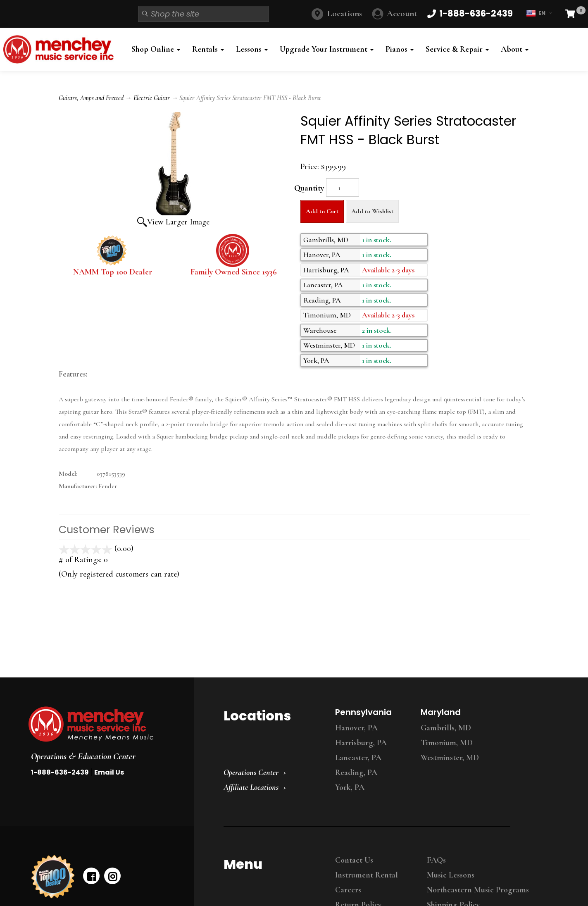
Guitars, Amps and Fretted (91, 98)
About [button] (515, 49)
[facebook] (91, 876)
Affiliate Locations (251, 787)
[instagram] (112, 876)
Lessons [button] (252, 49)
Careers (348, 890)
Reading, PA (356, 772)
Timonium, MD (447, 743)
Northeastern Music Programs (478, 890)
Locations (345, 13)
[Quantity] (343, 187)
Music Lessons (451, 875)
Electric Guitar (152, 98)
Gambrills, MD (446, 728)
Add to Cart (322, 211)
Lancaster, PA (358, 758)
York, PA (350, 787)
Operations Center (251, 772)
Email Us (109, 772)
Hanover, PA (356, 728)
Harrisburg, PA (361, 743)
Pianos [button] (400, 49)
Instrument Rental (367, 875)
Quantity (309, 188)
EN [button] (539, 13)
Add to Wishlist (372, 211)
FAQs (436, 860)
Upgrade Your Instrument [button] (327, 49)
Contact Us (354, 860)
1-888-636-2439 (60, 772)
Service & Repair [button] (457, 49)
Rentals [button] (208, 49)
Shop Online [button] (156, 49)
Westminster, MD (450, 758)
